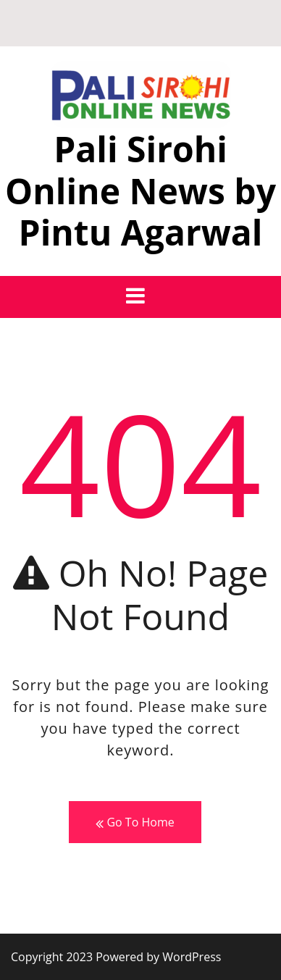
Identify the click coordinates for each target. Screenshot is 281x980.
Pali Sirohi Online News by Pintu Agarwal (140, 190)
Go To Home (135, 822)
